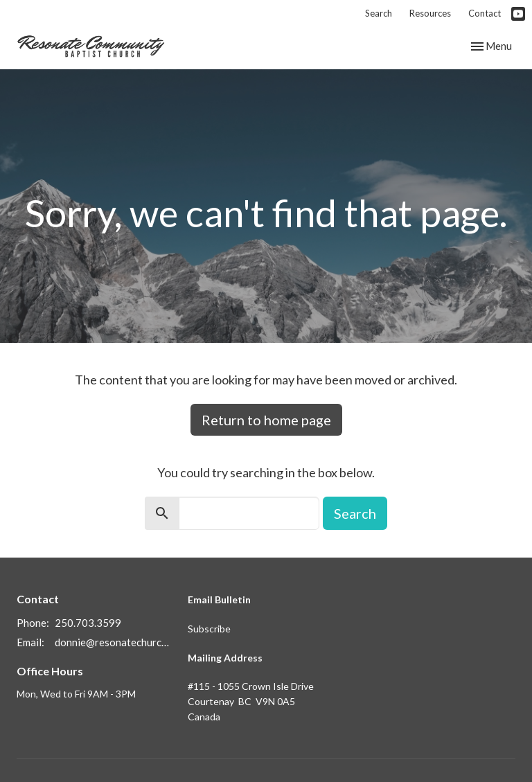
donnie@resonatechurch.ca (114, 642)
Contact (485, 13)
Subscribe (209, 629)
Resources (430, 13)
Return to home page (266, 420)
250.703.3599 (88, 623)
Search (379, 13)
